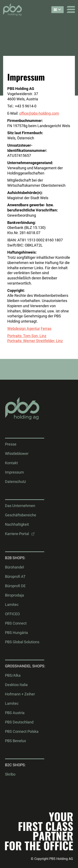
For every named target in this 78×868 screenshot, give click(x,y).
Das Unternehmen (20, 506)
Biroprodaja (14, 595)
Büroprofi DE (15, 586)
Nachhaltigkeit (17, 524)
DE (55, 10)
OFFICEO (12, 614)
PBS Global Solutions (22, 642)
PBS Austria (15, 713)
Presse (11, 444)
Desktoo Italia (16, 685)
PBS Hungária (16, 633)
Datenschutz (15, 482)
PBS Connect (16, 623)
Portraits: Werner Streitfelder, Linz (35, 341)
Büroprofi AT (15, 577)
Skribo (10, 774)
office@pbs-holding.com (39, 113)
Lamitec (12, 605)
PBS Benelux (15, 741)
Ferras (46, 328)
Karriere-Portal (17, 534)
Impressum (14, 472)
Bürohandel (14, 567)
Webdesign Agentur (24, 328)
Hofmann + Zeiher (20, 694)
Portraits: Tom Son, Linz (27, 336)
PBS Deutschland (19, 722)
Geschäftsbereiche (21, 515)
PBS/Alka (13, 675)
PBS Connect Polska (22, 732)
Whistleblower (17, 454)
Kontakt (11, 463)
